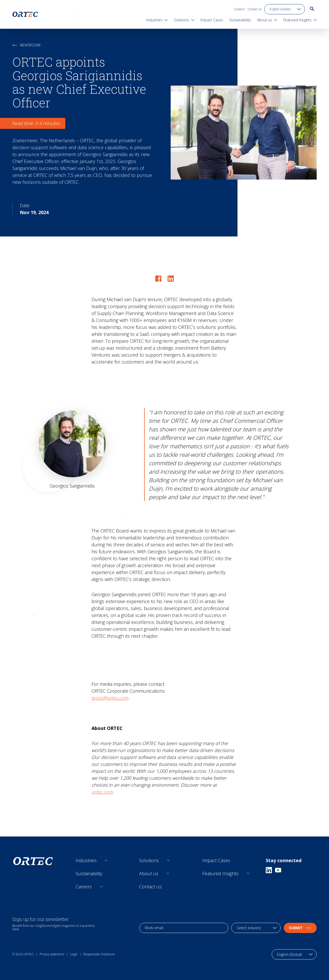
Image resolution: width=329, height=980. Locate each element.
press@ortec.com (110, 698)
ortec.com (102, 792)
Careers (239, 9)
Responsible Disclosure (99, 954)
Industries (86, 860)
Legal (74, 954)
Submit (300, 928)
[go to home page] (25, 14)
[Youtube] (278, 870)
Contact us (255, 9)
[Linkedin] (269, 870)
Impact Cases (216, 860)
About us (149, 873)
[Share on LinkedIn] (171, 279)
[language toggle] (285, 9)
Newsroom (26, 45)
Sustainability (89, 873)
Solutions (149, 860)
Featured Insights (220, 873)
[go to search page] (312, 9)
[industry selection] (256, 928)
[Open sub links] (106, 860)
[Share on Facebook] (158, 279)
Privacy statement (52, 954)
